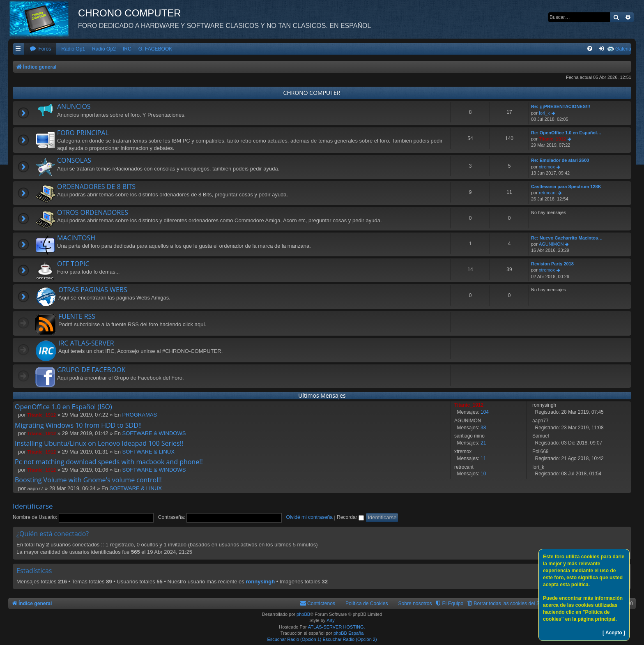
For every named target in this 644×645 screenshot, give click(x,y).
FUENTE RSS (77, 316)
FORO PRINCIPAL (83, 133)
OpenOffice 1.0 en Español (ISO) (63, 407)
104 (485, 412)
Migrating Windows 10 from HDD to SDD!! (78, 425)
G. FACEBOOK (155, 49)
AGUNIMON (551, 244)
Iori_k (544, 113)
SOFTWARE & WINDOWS (154, 433)
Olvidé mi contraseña (309, 517)
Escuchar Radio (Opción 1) (294, 639)
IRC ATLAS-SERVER (86, 343)
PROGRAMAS (140, 415)
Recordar (350, 517)
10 (483, 474)
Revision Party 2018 (552, 264)
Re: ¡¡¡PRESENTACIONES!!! (561, 106)
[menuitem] (40, 49)
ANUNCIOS (74, 106)
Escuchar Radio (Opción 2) (350, 639)
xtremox (547, 167)
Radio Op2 (104, 49)
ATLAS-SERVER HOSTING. (337, 627)
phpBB (303, 614)
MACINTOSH (76, 238)
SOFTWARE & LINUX (148, 452)
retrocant (548, 193)
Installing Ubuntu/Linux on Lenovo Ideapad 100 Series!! (99, 443)
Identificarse (33, 506)
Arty (331, 620)
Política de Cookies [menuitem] (367, 604)
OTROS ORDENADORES (93, 212)
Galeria (623, 49)
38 (483, 428)
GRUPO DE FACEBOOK (91, 370)
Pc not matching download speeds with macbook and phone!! (109, 462)
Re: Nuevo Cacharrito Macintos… (567, 238)
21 (483, 443)
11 (483, 458)
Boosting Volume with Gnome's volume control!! (88, 480)
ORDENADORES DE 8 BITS (96, 187)
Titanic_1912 (552, 139)
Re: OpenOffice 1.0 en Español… (566, 133)
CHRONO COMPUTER (312, 93)
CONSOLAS (74, 160)
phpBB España (348, 633)
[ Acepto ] (614, 633)
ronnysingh (260, 582)
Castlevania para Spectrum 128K (566, 187)
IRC (127, 49)
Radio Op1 (73, 49)
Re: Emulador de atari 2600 (560, 160)
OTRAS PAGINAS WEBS (93, 290)
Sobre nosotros (415, 604)
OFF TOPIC (73, 264)
